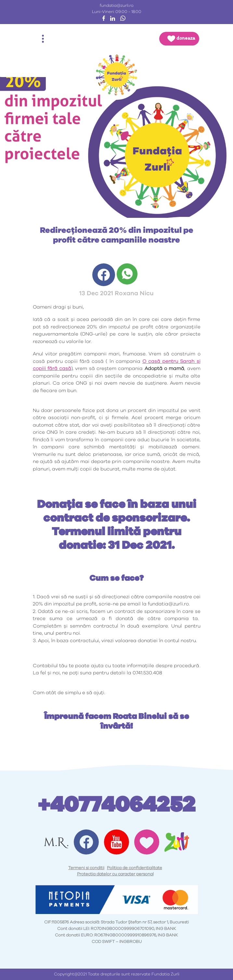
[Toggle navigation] (43, 39)
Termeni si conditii (86, 868)
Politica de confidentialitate (135, 868)
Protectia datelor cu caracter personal (115, 874)
